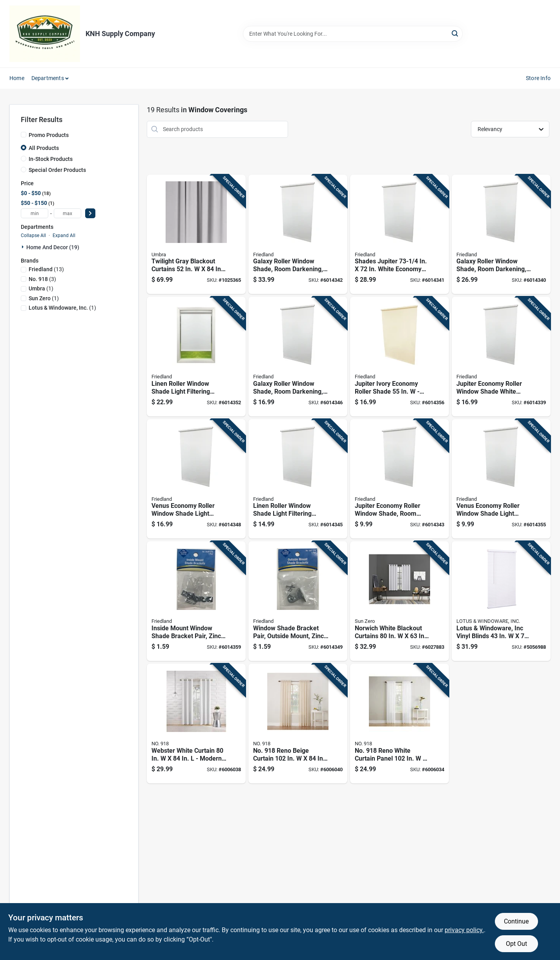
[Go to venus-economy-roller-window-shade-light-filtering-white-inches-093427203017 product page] (501, 479)
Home (17, 78)
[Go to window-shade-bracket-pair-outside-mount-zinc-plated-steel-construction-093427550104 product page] (298, 601)
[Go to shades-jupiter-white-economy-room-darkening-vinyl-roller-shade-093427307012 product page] (399, 235)
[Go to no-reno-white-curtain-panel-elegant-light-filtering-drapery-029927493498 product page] (399, 724)
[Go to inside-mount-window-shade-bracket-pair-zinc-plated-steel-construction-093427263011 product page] (196, 601)
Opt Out (516, 944)
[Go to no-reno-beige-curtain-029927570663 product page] (298, 724)
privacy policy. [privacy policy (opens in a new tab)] (464, 930)
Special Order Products (57, 170)
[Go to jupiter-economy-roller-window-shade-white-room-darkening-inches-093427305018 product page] (501, 357)
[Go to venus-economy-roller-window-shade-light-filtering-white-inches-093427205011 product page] (196, 479)
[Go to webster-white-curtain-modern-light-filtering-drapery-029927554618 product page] (196, 724)
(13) (46, 269)
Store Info (538, 78)
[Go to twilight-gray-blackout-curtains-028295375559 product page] (196, 235)
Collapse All (33, 235)
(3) (42, 279)
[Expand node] (24, 247)
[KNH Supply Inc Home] (45, 34)
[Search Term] (353, 34)
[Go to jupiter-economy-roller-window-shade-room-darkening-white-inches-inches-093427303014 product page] (399, 479)
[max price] (67, 213)
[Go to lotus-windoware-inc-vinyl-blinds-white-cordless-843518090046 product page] (501, 601)
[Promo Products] (24, 135)
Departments (48, 78)
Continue (516, 921)
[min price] (35, 213)
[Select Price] (90, 213)
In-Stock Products (51, 159)
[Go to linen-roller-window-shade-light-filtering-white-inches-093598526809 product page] (196, 357)
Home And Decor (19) (53, 247)
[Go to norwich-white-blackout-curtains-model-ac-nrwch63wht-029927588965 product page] (399, 601)
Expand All (64, 235)
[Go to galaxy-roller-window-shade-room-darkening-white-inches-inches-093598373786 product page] (298, 235)
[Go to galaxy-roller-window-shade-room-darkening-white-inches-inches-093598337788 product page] (298, 357)
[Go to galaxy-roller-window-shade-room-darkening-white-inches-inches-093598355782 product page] (501, 235)
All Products (44, 148)
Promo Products (49, 135)
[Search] (455, 33)
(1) (41, 288)
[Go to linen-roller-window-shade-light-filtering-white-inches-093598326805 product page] (298, 479)
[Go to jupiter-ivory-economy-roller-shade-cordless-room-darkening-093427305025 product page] (399, 357)
